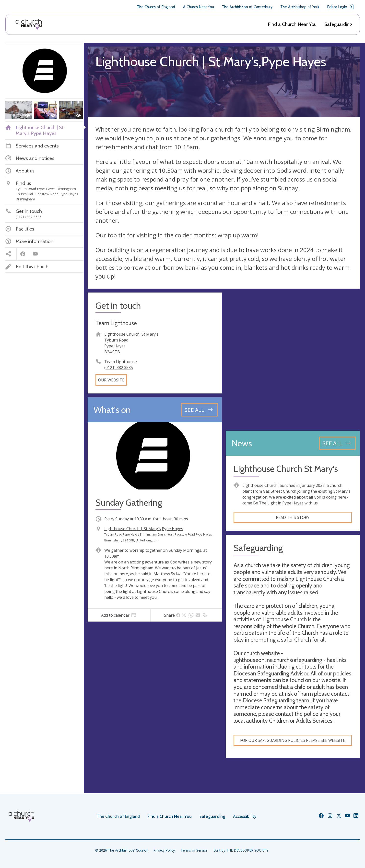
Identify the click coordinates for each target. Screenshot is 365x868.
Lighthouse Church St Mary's (286, 469)
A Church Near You (198, 7)
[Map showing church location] (293, 360)
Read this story (293, 517)
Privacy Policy (164, 850)
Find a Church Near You (292, 24)
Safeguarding (338, 24)
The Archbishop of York (300, 7)
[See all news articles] (337, 443)
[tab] (119, 615)
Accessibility (245, 816)
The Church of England (156, 7)
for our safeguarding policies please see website (293, 740)
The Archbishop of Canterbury (247, 7)
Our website (111, 380)
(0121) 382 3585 (119, 367)
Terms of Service (194, 850)
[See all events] (199, 410)
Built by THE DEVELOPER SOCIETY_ (242, 850)
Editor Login (341, 7)
